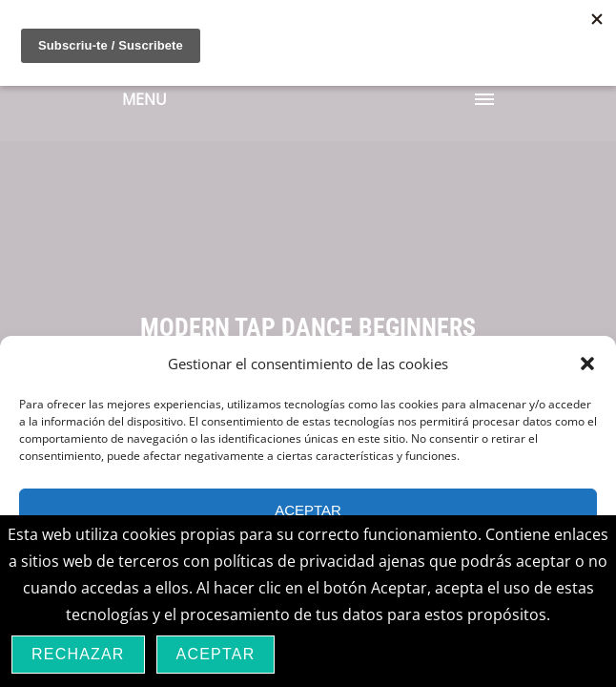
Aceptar (308, 510)
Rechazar (78, 654)
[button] (587, 364)
